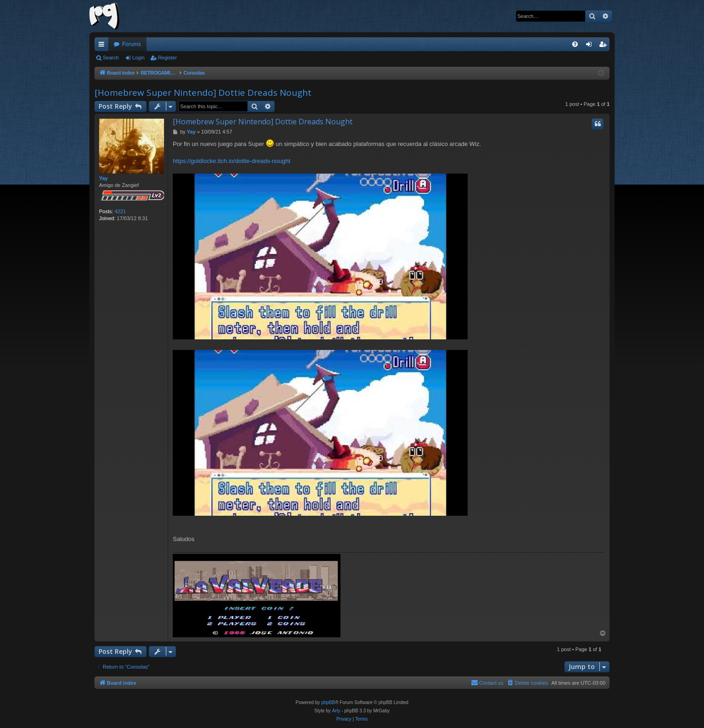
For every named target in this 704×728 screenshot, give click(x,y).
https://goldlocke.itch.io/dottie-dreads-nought (232, 161)
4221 (120, 211)
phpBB (328, 702)
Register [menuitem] (605, 46)
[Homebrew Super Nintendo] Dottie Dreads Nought (203, 93)
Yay (103, 178)
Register (167, 58)
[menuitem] (575, 44)
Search (111, 58)
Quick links (103, 46)
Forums (132, 44)
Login (138, 58)
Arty (336, 711)
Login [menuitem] (591, 46)
